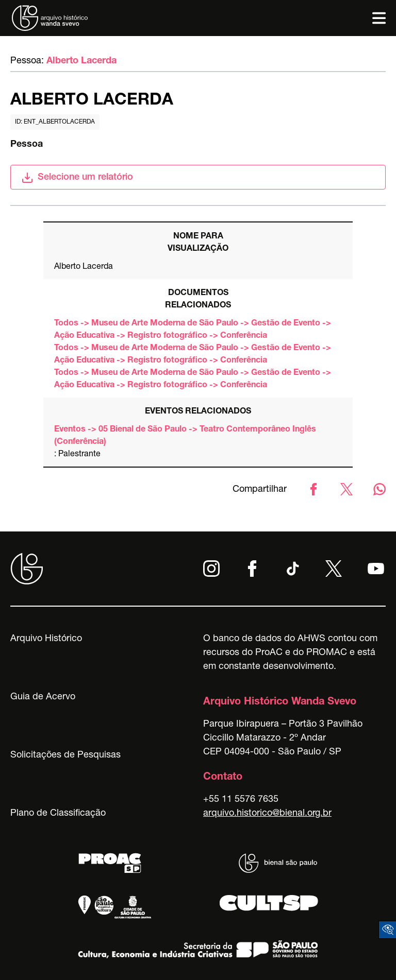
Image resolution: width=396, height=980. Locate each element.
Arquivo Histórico (46, 639)
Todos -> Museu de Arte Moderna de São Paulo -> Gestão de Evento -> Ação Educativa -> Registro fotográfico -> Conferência (193, 330)
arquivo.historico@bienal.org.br (267, 814)
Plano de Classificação (58, 814)
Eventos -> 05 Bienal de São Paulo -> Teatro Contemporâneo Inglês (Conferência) (185, 436)
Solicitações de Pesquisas (65, 755)
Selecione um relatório (77, 178)
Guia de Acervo (43, 697)
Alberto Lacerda (81, 61)
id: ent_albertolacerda (55, 122)
